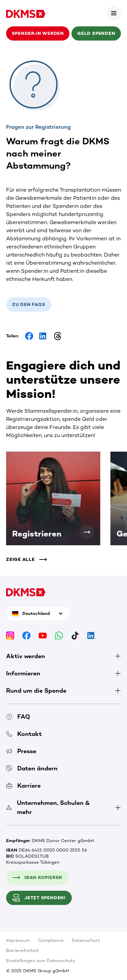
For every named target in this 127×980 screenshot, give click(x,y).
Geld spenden (96, 33)
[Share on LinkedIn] (43, 336)
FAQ (18, 717)
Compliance (51, 940)
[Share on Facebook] (29, 336)
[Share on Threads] (58, 336)
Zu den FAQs (29, 304)
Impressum (18, 940)
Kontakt (24, 734)
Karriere (23, 786)
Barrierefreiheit (23, 950)
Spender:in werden (38, 33)
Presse (21, 751)
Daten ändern (32, 768)
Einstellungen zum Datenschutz (40, 961)
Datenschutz (86, 940)
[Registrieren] (87, 532)
